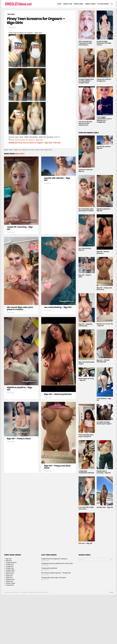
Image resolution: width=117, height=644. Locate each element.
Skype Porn (9, 578)
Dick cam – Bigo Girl (85, 543)
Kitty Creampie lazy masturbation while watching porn (85, 43)
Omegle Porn (10, 566)
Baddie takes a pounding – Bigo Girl (104, 472)
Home (59, 4)
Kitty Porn (9, 561)
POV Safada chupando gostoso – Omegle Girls (56, 573)
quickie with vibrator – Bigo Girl (57, 179)
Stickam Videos (103, 4)
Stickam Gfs (10, 581)
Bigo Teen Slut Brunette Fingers (86, 363)
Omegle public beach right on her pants (54, 578)
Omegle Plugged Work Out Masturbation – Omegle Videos (86, 81)
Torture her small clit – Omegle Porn (104, 80)
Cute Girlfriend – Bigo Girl (104, 399)
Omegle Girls (79, 4)
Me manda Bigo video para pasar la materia (20, 308)
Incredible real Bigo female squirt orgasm (104, 423)
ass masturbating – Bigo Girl (58, 307)
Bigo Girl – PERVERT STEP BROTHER (103, 361)
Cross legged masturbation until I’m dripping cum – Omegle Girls (104, 120)
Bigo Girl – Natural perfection (58, 394)
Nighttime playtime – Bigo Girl (19, 389)
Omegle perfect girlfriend (49, 568)
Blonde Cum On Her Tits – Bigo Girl (105, 325)
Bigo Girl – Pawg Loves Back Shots (57, 467)
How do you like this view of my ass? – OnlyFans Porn (85, 123)
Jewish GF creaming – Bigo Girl (20, 228)
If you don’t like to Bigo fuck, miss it (86, 508)
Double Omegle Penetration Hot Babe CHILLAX (104, 43)
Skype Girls (9, 576)
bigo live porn (29, 150)
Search (111, 560)
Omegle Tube (68, 4)
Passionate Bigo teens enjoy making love (86, 436)
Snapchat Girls (10, 579)
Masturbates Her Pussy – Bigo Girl (86, 379)
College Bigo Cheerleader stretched (86, 472)
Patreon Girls (10, 574)
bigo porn (40, 150)
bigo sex (49, 150)
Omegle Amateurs (11, 562)
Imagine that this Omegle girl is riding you (54, 559)
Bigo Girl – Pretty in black (19, 439)
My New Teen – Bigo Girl (105, 507)
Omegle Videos (90, 4)
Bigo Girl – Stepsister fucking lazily (85, 325)
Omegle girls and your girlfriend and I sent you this (57, 563)
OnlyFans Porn (10, 572)
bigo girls (9, 150)
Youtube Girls (10, 585)
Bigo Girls (20, 154)
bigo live (18, 150)
